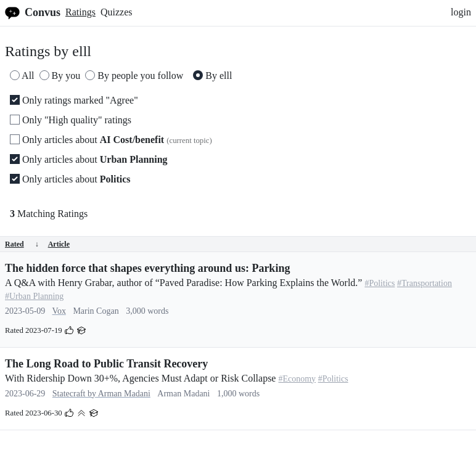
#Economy (297, 379)
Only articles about (111, 140)
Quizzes (117, 12)
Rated (22, 244)
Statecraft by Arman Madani (101, 394)
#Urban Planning (34, 296)
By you (60, 76)
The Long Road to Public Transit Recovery (106, 364)
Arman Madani (183, 394)
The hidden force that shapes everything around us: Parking (147, 268)
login (461, 12)
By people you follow (134, 76)
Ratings (80, 12)
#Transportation (425, 283)
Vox (59, 311)
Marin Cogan (96, 311)
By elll (212, 76)
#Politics (380, 283)
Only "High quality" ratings (71, 120)
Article (59, 244)
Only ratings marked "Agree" (74, 100)
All (22, 76)
